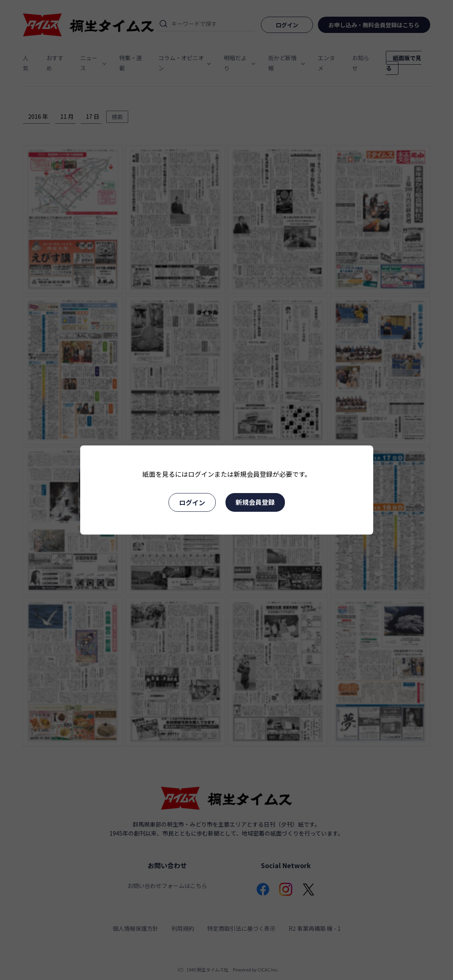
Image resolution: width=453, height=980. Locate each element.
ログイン (192, 502)
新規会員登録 (255, 502)
